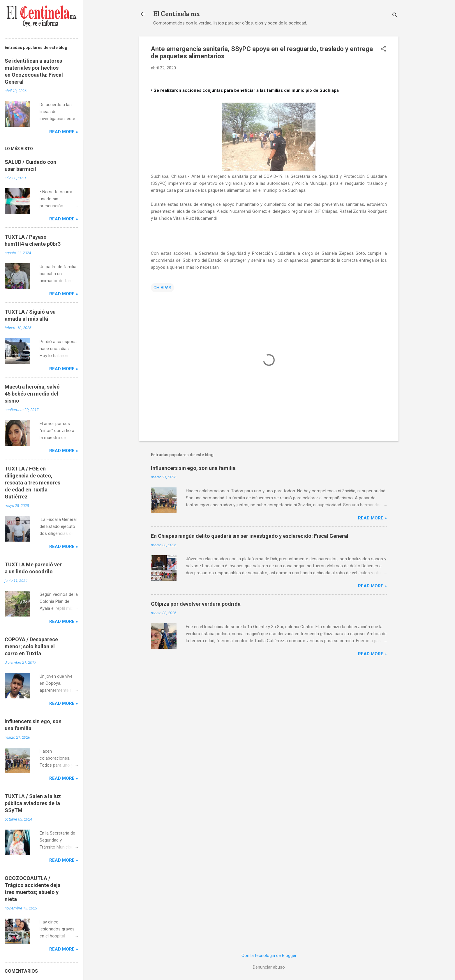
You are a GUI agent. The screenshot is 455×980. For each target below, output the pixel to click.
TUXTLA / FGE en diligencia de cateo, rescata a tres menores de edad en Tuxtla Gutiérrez (32, 483)
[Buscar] (395, 16)
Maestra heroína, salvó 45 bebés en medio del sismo (32, 394)
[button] (383, 49)
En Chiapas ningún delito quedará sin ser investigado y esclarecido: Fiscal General (250, 536)
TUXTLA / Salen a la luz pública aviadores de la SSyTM (33, 803)
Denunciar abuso (269, 967)
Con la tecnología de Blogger (269, 956)
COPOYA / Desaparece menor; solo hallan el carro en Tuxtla (31, 646)
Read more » (372, 518)
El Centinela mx (176, 14)
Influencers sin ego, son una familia (193, 468)
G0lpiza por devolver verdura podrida (196, 604)
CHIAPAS (162, 288)
